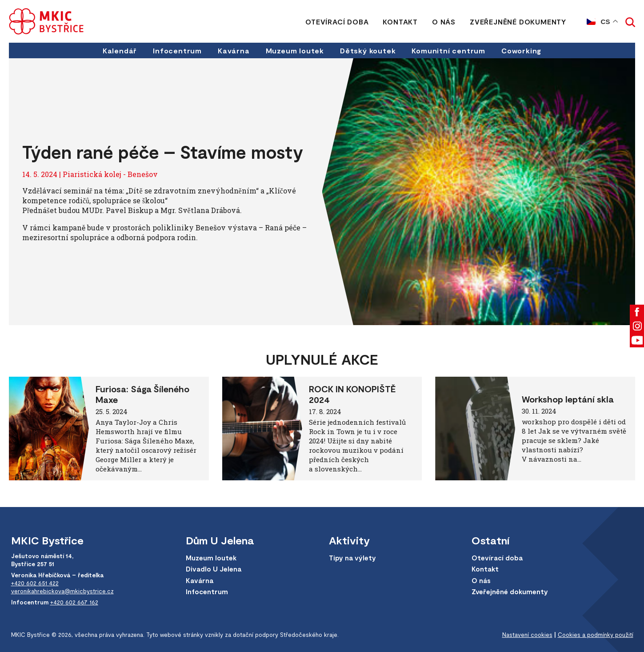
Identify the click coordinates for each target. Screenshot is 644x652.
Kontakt (400, 22)
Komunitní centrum (448, 50)
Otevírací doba (337, 22)
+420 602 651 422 (35, 583)
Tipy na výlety (352, 558)
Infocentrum (177, 50)
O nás (444, 22)
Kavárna (234, 50)
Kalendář (120, 50)
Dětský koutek (368, 50)
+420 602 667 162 (74, 602)
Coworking (521, 50)
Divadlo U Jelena (214, 569)
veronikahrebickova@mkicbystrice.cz (62, 591)
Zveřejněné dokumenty (518, 22)
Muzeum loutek (295, 50)
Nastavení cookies (527, 635)
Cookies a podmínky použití (596, 635)
